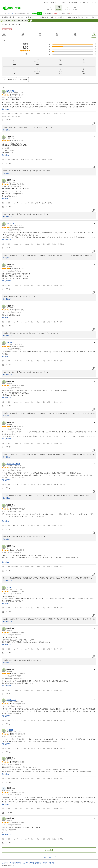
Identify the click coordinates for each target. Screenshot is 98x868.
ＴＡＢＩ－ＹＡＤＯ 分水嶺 (11, 25)
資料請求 (52, 863)
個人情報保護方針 (15, 863)
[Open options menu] (23, 80)
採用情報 (38, 863)
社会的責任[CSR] (28, 863)
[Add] (94, 26)
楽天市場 (83, 2)
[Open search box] (4, 80)
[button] (12, 92)
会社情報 (5, 863)
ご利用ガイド (54, 2)
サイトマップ (63, 2)
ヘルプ (46, 2)
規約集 (45, 863)
